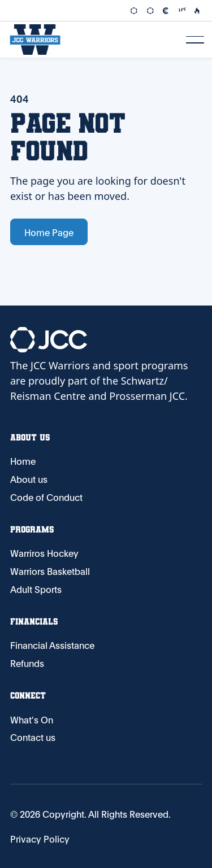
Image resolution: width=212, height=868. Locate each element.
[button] (195, 40)
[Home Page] (35, 40)
